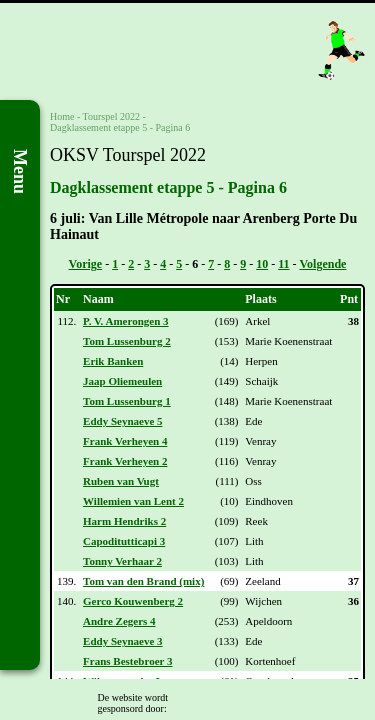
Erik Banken (113, 361)
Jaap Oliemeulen (122, 381)
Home (62, 116)
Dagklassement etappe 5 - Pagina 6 (120, 127)
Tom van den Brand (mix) (143, 581)
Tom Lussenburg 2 (127, 341)
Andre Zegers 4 (119, 621)
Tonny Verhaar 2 (122, 561)
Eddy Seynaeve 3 (122, 641)
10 (262, 264)
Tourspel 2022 (111, 116)
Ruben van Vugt (121, 481)
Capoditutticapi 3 (124, 541)
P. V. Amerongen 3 (125, 321)
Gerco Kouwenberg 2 (133, 601)
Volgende (323, 264)
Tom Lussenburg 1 (127, 401)
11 (283, 264)
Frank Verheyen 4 (125, 441)
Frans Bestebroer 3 (127, 661)
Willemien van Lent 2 (133, 501)
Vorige (86, 264)
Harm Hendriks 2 (124, 521)
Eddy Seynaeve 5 (122, 421)
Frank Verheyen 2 (125, 461)
